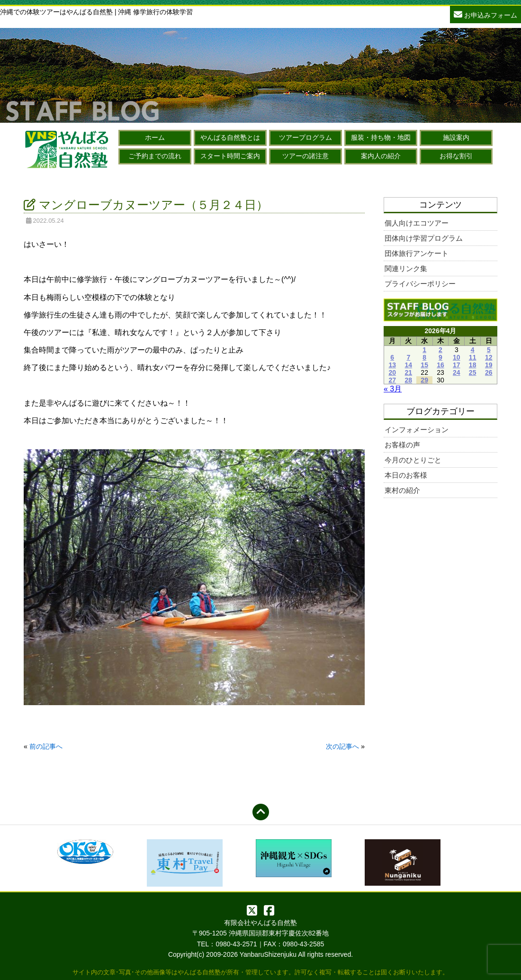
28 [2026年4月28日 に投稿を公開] (409, 380)
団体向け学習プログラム (424, 238)
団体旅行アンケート (417, 253)
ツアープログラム (305, 137)
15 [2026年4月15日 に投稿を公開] (424, 365)
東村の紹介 (402, 490)
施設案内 (456, 137)
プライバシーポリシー (420, 284)
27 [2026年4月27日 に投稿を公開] (392, 380)
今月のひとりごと (413, 460)
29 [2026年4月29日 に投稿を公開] (424, 380)
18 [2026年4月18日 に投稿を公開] (473, 365)
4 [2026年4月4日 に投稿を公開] (473, 350)
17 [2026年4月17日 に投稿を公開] (457, 365)
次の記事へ (342, 746)
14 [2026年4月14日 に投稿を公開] (409, 365)
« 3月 (393, 389)
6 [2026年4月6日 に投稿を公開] (392, 357)
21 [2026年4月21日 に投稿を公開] (409, 372)
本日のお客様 (406, 475)
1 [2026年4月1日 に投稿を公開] (424, 350)
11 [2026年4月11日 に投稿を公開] (473, 357)
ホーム (155, 137)
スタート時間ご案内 (230, 156)
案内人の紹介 (381, 156)
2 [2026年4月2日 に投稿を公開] (440, 350)
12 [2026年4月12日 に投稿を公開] (489, 357)
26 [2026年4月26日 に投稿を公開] (489, 372)
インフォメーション (417, 430)
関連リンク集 (406, 268)
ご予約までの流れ (155, 156)
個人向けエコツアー (417, 223)
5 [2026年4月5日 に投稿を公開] (489, 350)
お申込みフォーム (485, 14)
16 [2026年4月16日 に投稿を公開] (440, 365)
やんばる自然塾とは (230, 137)
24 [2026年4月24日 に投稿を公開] (457, 372)
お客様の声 (402, 445)
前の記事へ (46, 746)
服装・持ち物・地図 (381, 137)
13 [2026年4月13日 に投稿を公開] (392, 365)
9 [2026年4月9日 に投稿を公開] (440, 357)
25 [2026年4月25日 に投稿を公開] (473, 372)
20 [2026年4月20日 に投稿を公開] (392, 372)
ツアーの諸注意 (305, 156)
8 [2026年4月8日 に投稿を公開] (424, 357)
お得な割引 (456, 156)
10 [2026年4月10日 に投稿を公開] (457, 357)
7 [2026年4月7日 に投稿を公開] (408, 357)
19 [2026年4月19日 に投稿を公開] (489, 365)
